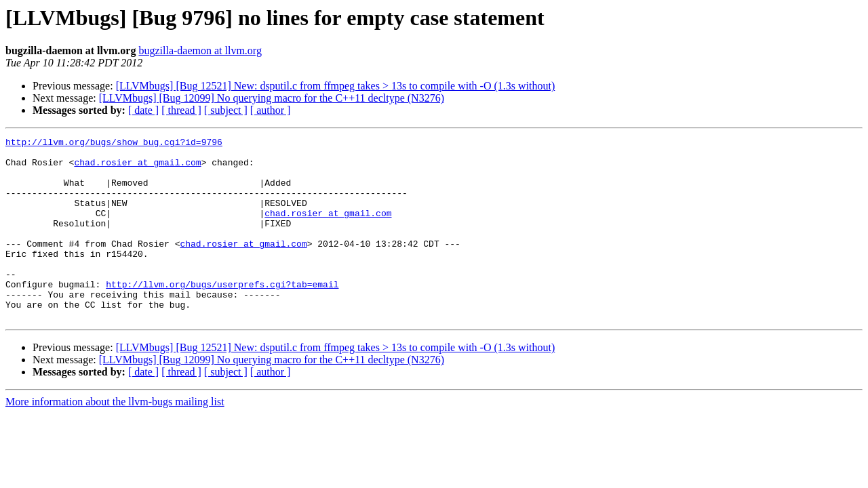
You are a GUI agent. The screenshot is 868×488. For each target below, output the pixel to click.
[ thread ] (181, 110)
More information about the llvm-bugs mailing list (115, 438)
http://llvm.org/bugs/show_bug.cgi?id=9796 (114, 144)
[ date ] (143, 110)
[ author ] (271, 110)
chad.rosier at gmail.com (137, 168)
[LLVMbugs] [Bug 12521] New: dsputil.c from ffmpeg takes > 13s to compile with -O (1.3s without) (336, 86)
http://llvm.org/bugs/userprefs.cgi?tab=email (222, 314)
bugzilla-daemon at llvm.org (200, 50)
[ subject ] (226, 110)
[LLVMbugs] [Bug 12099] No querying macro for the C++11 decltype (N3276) (272, 98)
